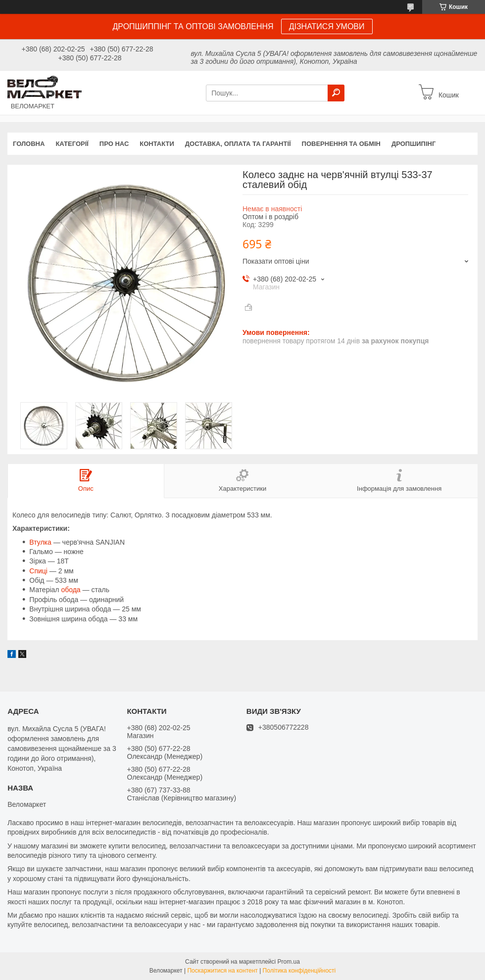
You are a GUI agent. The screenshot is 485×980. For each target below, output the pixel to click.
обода (71, 590)
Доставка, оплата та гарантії (238, 144)
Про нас (114, 144)
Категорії (72, 144)
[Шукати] (336, 93)
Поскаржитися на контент (222, 971)
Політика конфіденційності (299, 971)
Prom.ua (289, 962)
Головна (29, 144)
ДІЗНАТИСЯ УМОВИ (327, 26)
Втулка (40, 542)
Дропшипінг (413, 144)
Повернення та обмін (341, 144)
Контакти (157, 144)
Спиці (38, 571)
